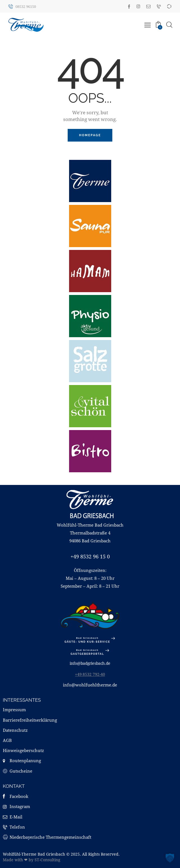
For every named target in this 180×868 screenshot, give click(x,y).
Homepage (90, 135)
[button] (170, 858)
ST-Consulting (47, 860)
